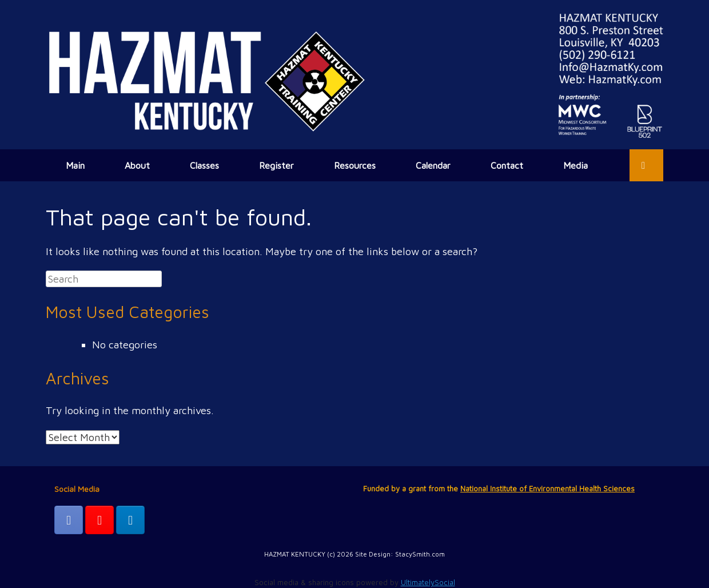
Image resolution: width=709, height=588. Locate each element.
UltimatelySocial (428, 582)
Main (75, 165)
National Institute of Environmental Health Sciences (547, 488)
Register (276, 165)
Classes (204, 165)
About (137, 165)
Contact (507, 165)
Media (575, 165)
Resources (355, 165)
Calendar (433, 165)
